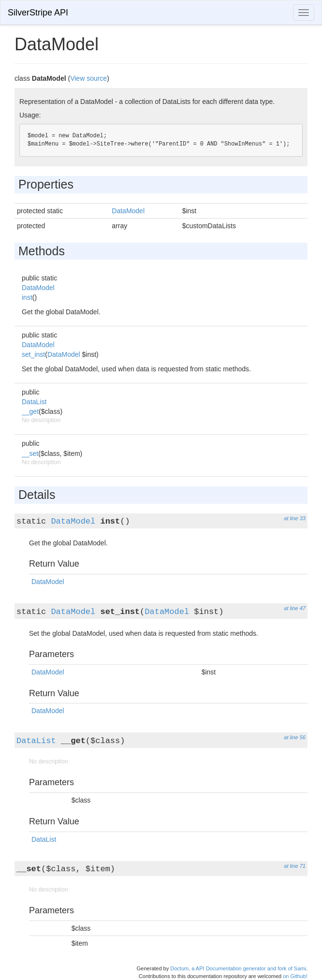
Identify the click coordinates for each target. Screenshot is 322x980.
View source (88, 78)
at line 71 (295, 866)
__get (30, 411)
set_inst (33, 354)
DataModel (128, 211)
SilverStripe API (38, 13)
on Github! (295, 976)
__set (30, 453)
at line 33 (295, 518)
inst (27, 297)
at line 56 (295, 737)
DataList (34, 402)
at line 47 (295, 608)
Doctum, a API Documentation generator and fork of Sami (238, 968)
